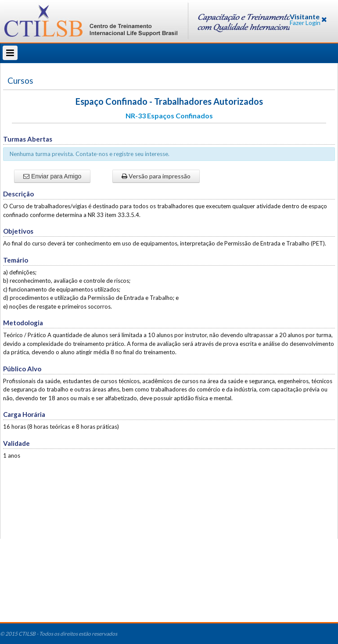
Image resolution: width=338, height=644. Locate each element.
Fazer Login (305, 23)
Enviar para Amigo (52, 176)
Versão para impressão (156, 176)
